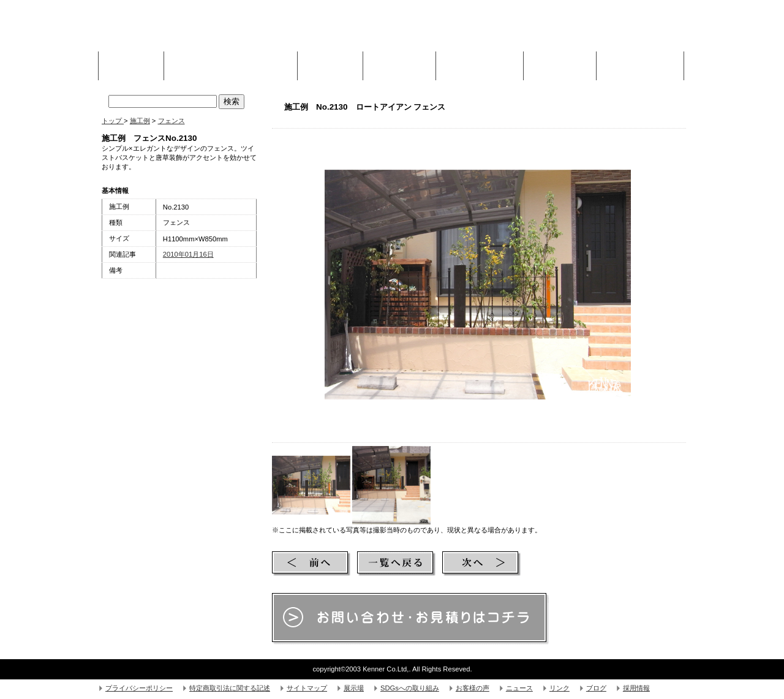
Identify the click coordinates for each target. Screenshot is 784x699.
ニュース (519, 688)
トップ (113, 121)
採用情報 (636, 688)
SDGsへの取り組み (410, 688)
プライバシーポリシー (139, 688)
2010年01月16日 (188, 254)
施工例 (330, 62)
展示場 (354, 688)
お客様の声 (473, 688)
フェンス (171, 121)
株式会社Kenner (194, 31)
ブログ (596, 688)
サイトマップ (307, 688)
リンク (560, 688)
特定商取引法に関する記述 (230, 688)
